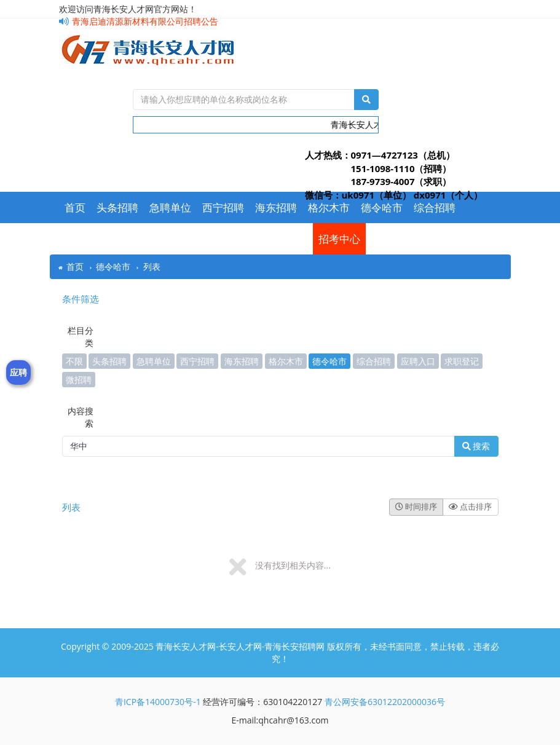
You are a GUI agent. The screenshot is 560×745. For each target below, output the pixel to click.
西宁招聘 (223, 207)
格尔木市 (329, 207)
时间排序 (416, 507)
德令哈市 (382, 207)
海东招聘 (276, 207)
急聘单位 (170, 207)
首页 (75, 207)
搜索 (476, 446)
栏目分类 (81, 337)
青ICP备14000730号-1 (158, 702)
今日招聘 (138, 239)
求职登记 (244, 239)
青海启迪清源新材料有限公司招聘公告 (139, 21)
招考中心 (339, 239)
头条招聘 (117, 207)
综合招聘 (435, 207)
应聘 (18, 372)
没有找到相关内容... (293, 565)
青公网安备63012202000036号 (385, 702)
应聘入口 (191, 239)
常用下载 (85, 239)
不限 (74, 361)
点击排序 (470, 507)
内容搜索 (81, 417)
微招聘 (292, 239)
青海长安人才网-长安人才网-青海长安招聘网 (240, 646)
